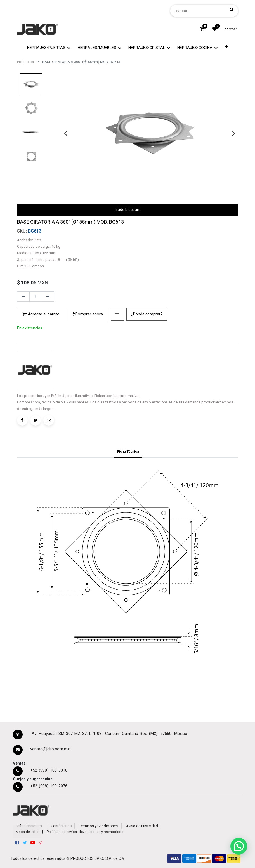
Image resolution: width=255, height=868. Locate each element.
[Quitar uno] (23, 297)
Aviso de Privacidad (142, 826)
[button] (226, 47)
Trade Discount (127, 210)
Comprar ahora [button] (88, 314)
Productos (25, 62)
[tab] (128, 452)
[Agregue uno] (48, 297)
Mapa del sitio (27, 832)
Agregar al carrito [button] (41, 314)
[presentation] (66, 133)
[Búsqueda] (232, 10)
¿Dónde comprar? (147, 314)
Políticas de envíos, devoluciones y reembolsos (85, 832)
